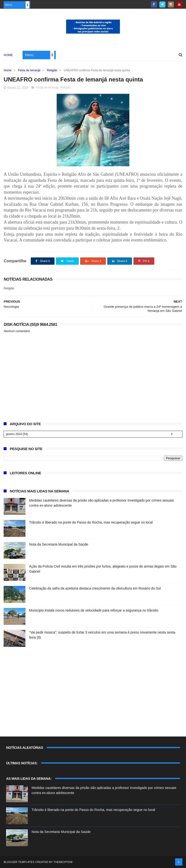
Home (8, 55)
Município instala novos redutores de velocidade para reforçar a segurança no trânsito (94, 610)
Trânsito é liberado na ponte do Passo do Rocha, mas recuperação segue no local (91, 522)
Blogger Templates (19, 862)
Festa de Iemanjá (29, 70)
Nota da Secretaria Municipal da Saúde (59, 544)
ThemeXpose (63, 862)
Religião (52, 70)
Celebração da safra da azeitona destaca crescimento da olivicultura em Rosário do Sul (95, 588)
